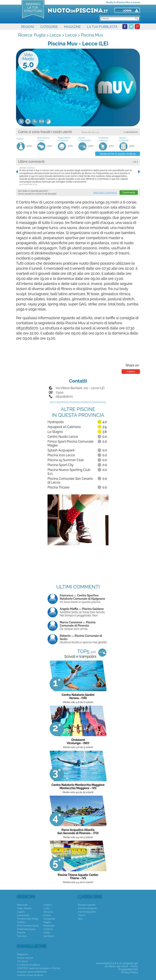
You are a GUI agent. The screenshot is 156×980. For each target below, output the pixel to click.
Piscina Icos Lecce (61, 455)
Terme (82, 915)
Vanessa (31, 168)
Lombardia (23, 915)
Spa (80, 919)
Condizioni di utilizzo (28, 965)
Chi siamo (23, 961)
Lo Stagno (55, 432)
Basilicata (49, 926)
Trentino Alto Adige (28, 919)
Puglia (40, 35)
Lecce (55, 35)
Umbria (48, 905)
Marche (21, 933)
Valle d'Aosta (24, 908)
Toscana (22, 936)
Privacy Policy (129, 972)
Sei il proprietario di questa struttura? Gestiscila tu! (78, 402)
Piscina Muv (92, 35)
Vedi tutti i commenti (105, 192)
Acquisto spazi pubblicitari (32, 972)
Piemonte (22, 905)
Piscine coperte (87, 905)
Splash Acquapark (61, 450)
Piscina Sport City (61, 465)
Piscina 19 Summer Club (66, 460)
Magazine (23, 954)
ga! (136, 963)
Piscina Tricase (58, 487)
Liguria (21, 912)
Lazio (46, 908)
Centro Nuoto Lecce (63, 437)
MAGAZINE (72, 27)
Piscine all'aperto (88, 908)
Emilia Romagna (26, 929)
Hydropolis (56, 422)
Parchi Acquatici (87, 912)
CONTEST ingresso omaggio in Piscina (39, 968)
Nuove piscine (25, 958)
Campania (49, 919)
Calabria (48, 929)
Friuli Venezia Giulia (28, 926)
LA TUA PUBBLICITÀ (102, 27)
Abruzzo (48, 912)
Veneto (21, 922)
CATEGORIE (49, 27)
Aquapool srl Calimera (64, 427)
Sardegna (49, 936)
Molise (47, 915)
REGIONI (28, 27)
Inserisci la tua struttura (30, 975)
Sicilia (47, 933)
